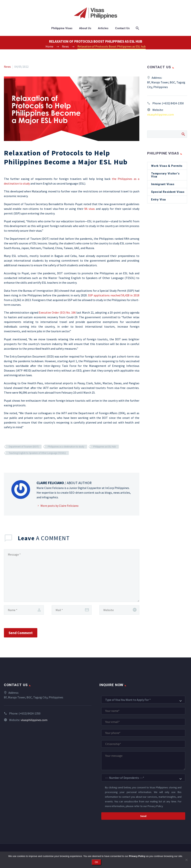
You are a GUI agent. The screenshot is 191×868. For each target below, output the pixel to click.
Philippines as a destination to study (66, 447)
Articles (103, 28)
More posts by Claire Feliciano (60, 506)
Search (183, 134)
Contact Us (122, 28)
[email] (72, 610)
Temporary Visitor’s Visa (165, 175)
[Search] (137, 28)
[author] (24, 610)
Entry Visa (158, 200)
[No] (186, 860)
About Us (85, 28)
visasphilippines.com (161, 114)
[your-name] (143, 711)
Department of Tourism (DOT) (24, 447)
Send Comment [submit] (21, 633)
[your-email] (143, 722)
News (7, 67)
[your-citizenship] (143, 744)
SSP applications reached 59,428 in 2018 (114, 295)
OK (96, 862)
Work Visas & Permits (167, 166)
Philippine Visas (62, 28)
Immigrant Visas (163, 184)
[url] (119, 610)
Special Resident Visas (168, 192)
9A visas (90, 209)
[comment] (72, 576)
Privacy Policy (155, 806)
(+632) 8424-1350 (173, 103)
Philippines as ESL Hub (105, 447)
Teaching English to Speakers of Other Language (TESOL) (37, 453)
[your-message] (143, 761)
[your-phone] (143, 733)
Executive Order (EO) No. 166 (57, 312)
